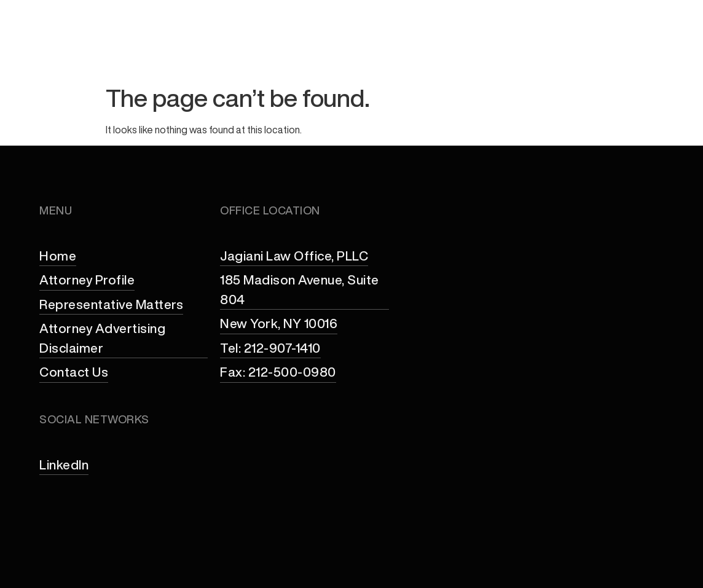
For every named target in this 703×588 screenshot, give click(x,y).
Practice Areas (379, 51)
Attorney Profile (264, 51)
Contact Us (635, 51)
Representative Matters (515, 51)
